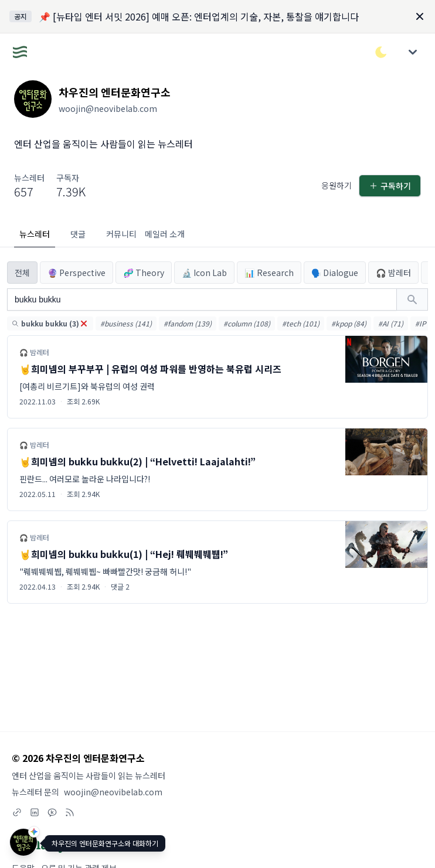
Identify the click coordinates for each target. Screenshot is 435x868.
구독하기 (390, 186)
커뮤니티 (121, 234)
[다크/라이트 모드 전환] (381, 52)
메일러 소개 (165, 234)
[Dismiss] (420, 16)
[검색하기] (412, 299)
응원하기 (337, 185)
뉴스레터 (35, 234)
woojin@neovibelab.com (113, 792)
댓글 (78, 234)
